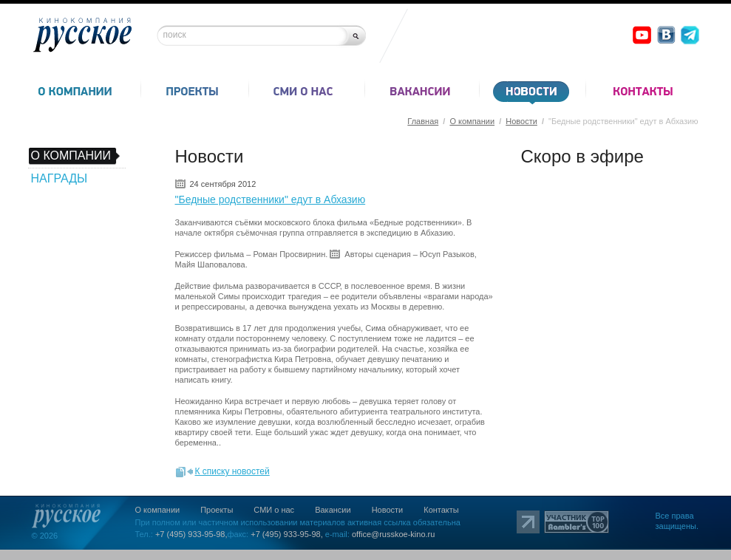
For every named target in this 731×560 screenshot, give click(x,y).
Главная (423, 121)
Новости (521, 121)
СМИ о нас (274, 510)
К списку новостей (232, 471)
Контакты (441, 510)
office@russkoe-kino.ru (393, 534)
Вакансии (333, 510)
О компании (472, 121)
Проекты (217, 510)
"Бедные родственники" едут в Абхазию (271, 199)
